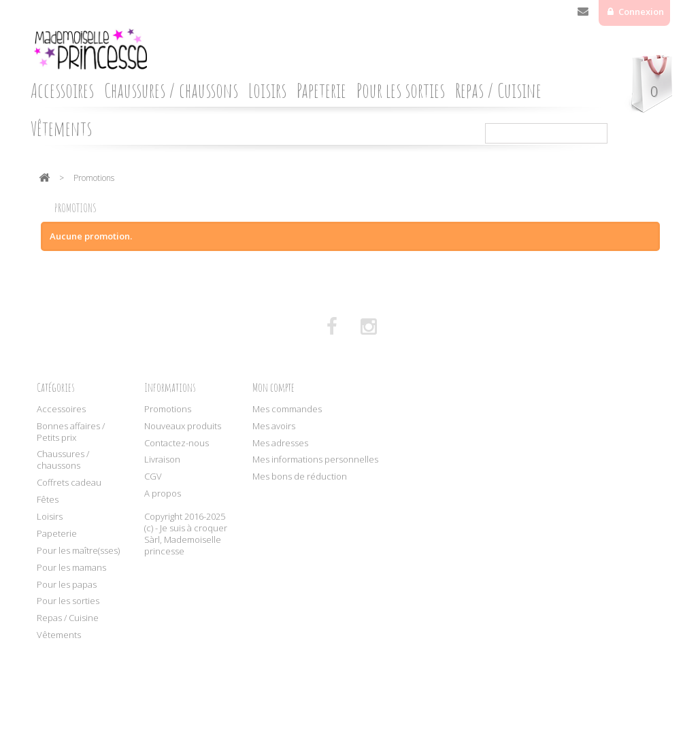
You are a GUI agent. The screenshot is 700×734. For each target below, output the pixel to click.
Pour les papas (67, 584)
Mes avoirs (274, 426)
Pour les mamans (71, 567)
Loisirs (267, 90)
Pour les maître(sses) (78, 550)
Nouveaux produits (183, 426)
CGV (153, 476)
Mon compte (273, 387)
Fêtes (48, 499)
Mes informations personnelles (315, 459)
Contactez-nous (583, 14)
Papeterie (321, 90)
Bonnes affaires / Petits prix (71, 432)
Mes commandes (287, 409)
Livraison (162, 459)
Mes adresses (280, 443)
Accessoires (62, 90)
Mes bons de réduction (300, 476)
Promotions (168, 409)
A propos (163, 493)
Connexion (640, 12)
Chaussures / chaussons (171, 90)
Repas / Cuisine (498, 90)
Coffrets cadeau (69, 482)
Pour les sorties (401, 90)
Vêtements (61, 128)
